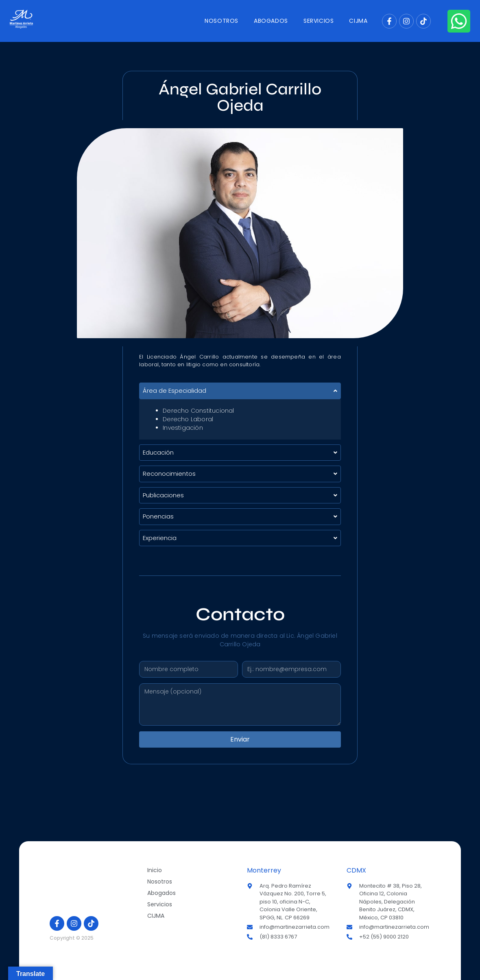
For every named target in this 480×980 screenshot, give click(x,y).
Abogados (271, 21)
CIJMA (358, 21)
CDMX (356, 870)
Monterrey (264, 870)
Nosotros (221, 21)
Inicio (155, 870)
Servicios (319, 21)
